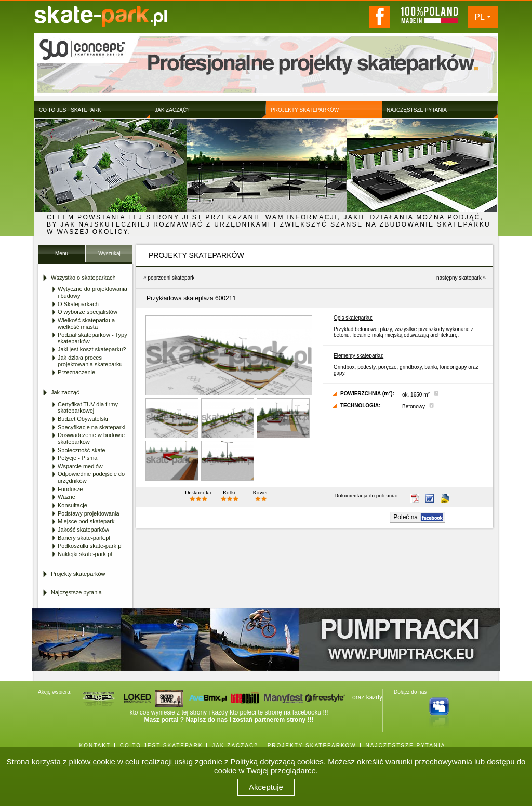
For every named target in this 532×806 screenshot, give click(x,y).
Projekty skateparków (78, 574)
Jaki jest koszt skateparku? (92, 349)
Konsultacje (72, 505)
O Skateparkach (78, 304)
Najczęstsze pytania (76, 592)
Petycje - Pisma (77, 458)
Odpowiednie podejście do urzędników (91, 477)
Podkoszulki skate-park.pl (90, 546)
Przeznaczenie (76, 372)
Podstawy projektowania (89, 513)
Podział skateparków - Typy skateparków (92, 338)
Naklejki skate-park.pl (85, 554)
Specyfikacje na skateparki (91, 427)
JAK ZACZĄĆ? (235, 745)
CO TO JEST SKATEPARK (162, 745)
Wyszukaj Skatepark (109, 256)
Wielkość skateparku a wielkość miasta (86, 323)
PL (480, 17)
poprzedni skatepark (171, 278)
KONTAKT (95, 745)
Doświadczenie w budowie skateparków (91, 438)
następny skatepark (459, 278)
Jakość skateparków (83, 530)
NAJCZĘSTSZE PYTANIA (406, 745)
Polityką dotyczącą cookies (277, 762)
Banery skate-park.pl (84, 538)
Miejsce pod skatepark (86, 521)
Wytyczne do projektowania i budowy (92, 292)
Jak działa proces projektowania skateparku (90, 361)
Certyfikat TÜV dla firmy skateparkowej (88, 408)
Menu (62, 253)
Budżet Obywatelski (83, 419)
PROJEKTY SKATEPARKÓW (312, 745)
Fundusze (70, 489)
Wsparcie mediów (80, 466)
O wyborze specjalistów (88, 312)
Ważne (66, 497)
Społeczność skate (82, 450)
